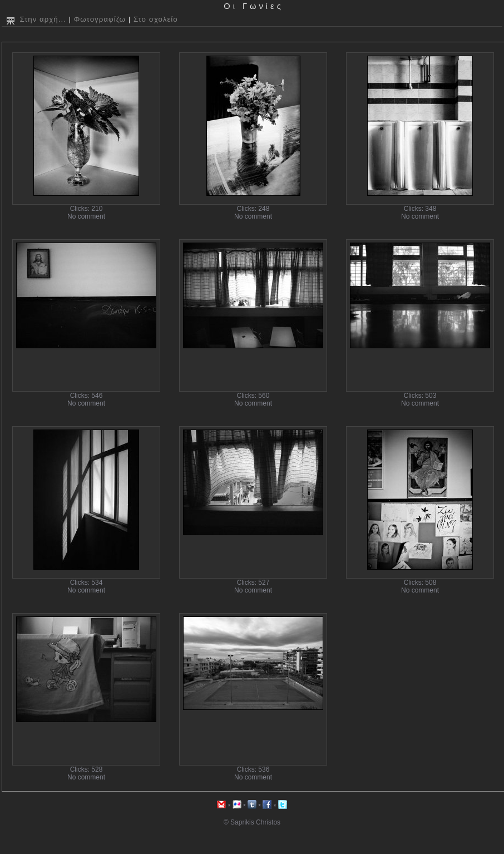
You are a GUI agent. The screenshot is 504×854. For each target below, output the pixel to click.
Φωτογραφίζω (100, 19)
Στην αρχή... (43, 19)
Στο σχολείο (156, 19)
